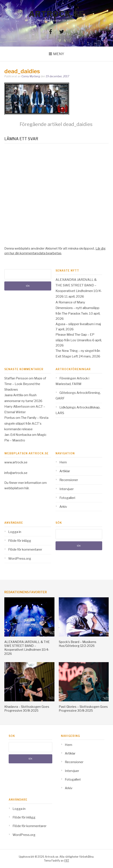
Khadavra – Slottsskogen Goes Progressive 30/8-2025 (27, 709)
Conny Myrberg (31, 76)
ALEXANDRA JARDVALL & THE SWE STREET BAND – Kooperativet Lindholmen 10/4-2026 (27, 648)
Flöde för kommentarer (25, 550)
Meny (59, 54)
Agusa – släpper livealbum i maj (78, 324)
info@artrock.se (16, 473)
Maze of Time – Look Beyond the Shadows (25, 384)
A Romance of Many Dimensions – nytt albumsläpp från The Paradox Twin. (77, 308)
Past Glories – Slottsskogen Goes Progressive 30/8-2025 (83, 709)
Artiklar (65, 471)
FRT (67, 861)
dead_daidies (56, 124)
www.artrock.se (16, 462)
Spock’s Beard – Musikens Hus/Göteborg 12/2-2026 (78, 644)
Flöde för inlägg (20, 541)
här (27, 488)
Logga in (15, 532)
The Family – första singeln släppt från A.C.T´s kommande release (26, 423)
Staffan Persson (16, 378)
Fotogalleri (67, 498)
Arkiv (63, 507)
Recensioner (69, 480)
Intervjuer (67, 489)
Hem (63, 462)
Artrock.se (57, 14)
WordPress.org (20, 559)
